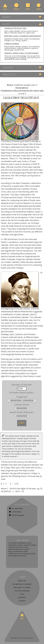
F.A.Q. (22, 594)
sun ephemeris (17, 508)
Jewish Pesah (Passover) (22, 412)
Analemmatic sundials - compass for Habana (22, 545)
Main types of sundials (22, 587)
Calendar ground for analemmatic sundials (22, 554)
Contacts (22, 601)
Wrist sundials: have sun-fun (17, 556)
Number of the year (22, 385)
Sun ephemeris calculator (22, 584)
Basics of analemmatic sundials (18, 551)
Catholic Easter (22, 404)
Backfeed (22, 597)
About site (22, 581)
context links (16, 512)
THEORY (8, 67)
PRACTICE (9, 74)
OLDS (6, 24)
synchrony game (18, 515)
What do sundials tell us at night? (19, 549)
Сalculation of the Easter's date (18, 547)
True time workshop (22, 591)
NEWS (6, 17)
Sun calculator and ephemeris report (20, 543)
